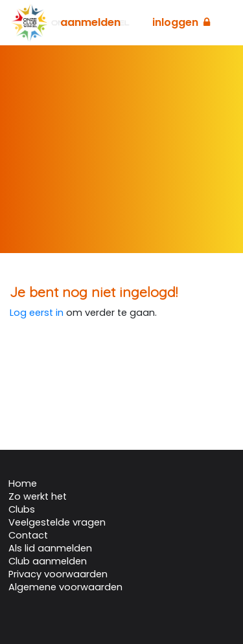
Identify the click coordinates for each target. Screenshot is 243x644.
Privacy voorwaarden (58, 574)
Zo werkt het (38, 496)
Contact (28, 535)
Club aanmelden (48, 561)
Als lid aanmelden (50, 548)
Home (23, 483)
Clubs (22, 509)
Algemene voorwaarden (65, 587)
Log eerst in (37, 313)
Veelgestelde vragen (57, 522)
